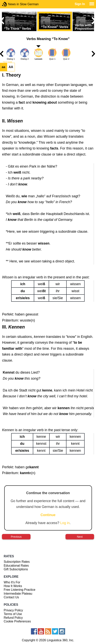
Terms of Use (13, 614)
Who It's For (12, 582)
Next (80, 537)
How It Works (13, 586)
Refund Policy (13, 618)
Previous (16, 537)
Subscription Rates (17, 562)
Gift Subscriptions (16, 569)
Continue (48, 515)
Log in (65, 523)
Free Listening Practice (20, 590)
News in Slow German (10, 4)
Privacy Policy (13, 610)
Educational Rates (16, 566)
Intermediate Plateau (18, 594)
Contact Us (11, 597)
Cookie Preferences (17, 621)
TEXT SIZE (7, 62)
